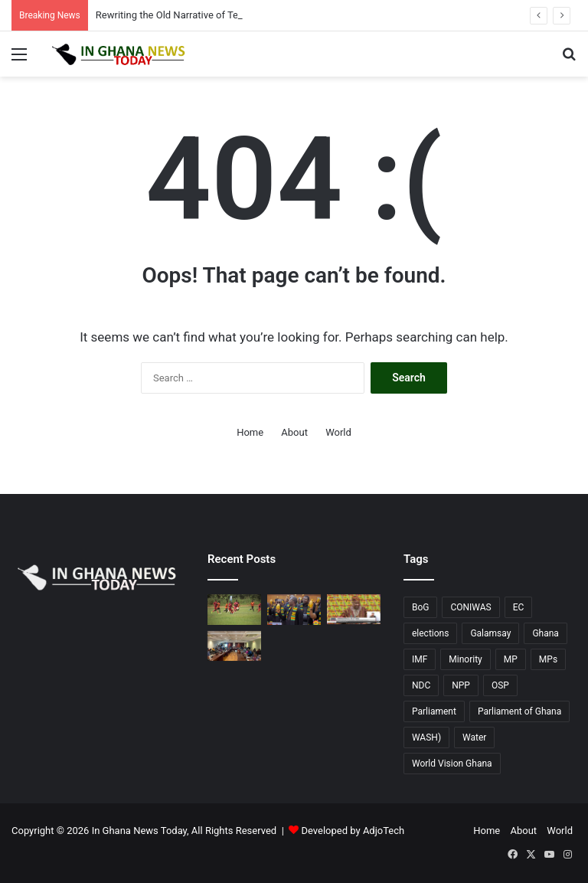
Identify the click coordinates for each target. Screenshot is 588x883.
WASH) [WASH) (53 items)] (426, 737)
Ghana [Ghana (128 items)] (545, 633)
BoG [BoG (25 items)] (421, 607)
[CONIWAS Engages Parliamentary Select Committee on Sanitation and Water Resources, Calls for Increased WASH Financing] (234, 646)
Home (250, 432)
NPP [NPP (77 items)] (461, 685)
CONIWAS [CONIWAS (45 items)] (470, 607)
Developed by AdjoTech (353, 831)
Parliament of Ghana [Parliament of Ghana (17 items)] (519, 711)
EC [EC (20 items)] (519, 607)
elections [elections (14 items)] (430, 633)
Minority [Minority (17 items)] (465, 659)
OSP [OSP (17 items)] (500, 685)
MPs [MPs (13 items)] (548, 659)
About (294, 432)
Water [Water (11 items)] (474, 737)
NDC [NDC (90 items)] (421, 685)
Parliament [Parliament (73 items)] (434, 711)
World (338, 432)
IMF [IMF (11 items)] (420, 659)
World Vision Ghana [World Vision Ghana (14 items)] (452, 764)
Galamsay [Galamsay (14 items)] (490, 633)
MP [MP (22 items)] (511, 659)
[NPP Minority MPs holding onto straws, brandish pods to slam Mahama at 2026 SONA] (294, 609)
